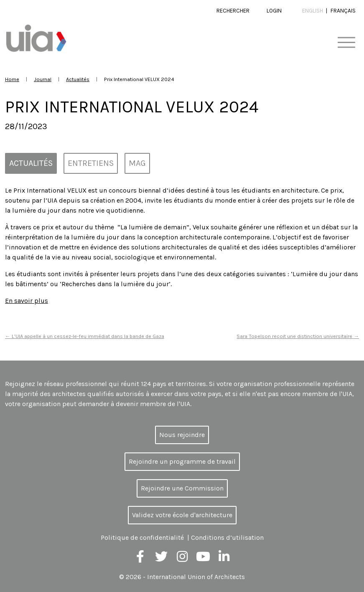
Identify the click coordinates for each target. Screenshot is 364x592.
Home (12, 79)
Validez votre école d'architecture (182, 515)
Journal (43, 79)
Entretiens (91, 163)
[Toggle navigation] (346, 43)
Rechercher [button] (233, 11)
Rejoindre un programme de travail (182, 461)
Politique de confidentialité (142, 537)
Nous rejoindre (182, 435)
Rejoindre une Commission (182, 488)
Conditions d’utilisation (227, 537)
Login (274, 11)
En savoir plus (27, 301)
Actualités (78, 79)
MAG (137, 163)
